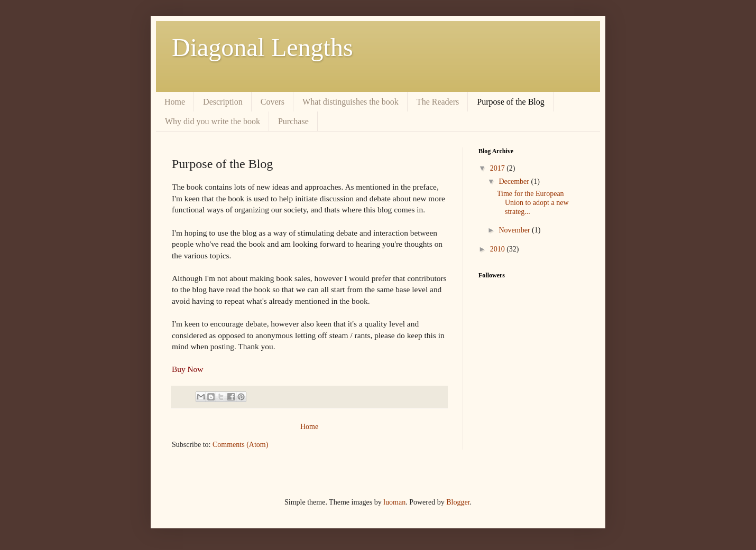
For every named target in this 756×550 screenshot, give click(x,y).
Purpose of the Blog (511, 102)
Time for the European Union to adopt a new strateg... (533, 203)
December (515, 181)
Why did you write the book (213, 121)
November (515, 230)
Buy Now (187, 369)
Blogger (458, 502)
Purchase (293, 121)
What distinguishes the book (351, 102)
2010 (499, 249)
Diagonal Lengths (262, 47)
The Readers (438, 102)
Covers (273, 102)
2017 (499, 168)
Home (175, 102)
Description (223, 102)
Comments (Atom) (240, 445)
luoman (394, 502)
